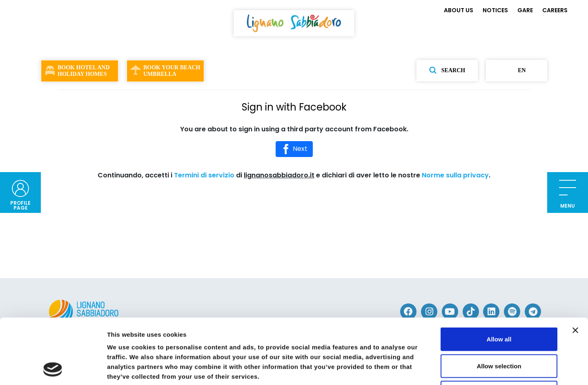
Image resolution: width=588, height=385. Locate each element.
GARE (525, 10)
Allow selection (499, 305)
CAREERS (555, 10)
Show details (429, 369)
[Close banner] (575, 269)
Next (294, 149)
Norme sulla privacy (455, 175)
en (516, 71)
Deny (499, 331)
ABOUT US (459, 10)
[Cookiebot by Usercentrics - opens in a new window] (53, 369)
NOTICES (495, 10)
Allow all (499, 278)
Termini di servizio (204, 175)
